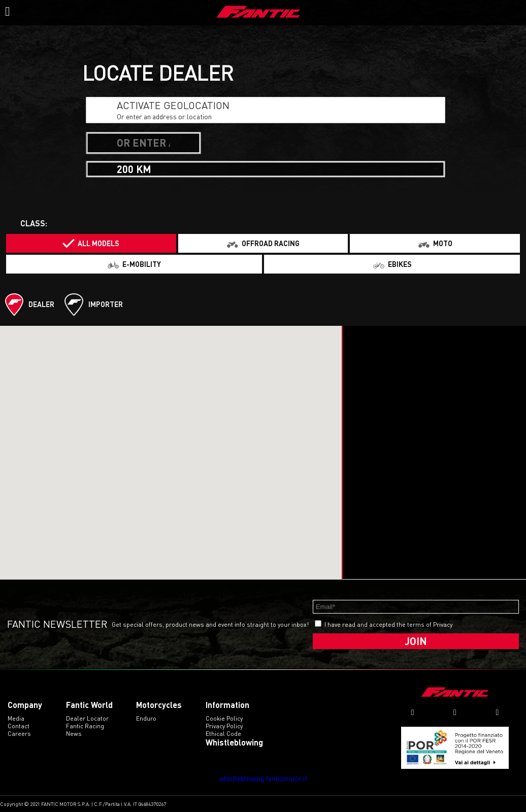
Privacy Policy (224, 726)
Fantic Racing (85, 726)
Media (16, 718)
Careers (19, 734)
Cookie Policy (224, 718)
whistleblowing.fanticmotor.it (263, 778)
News (74, 734)
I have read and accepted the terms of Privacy (388, 624)
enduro (146, 718)
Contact (19, 726)
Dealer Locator (87, 718)
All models (98, 243)
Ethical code (223, 734)
